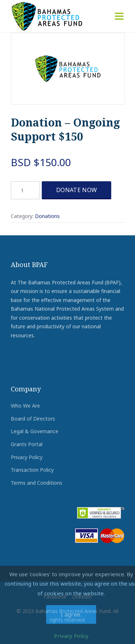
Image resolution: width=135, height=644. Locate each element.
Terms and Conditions (37, 483)
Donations (47, 216)
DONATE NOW (76, 190)
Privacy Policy (27, 457)
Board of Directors (33, 419)
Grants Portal (27, 444)
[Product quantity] (25, 190)
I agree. (71, 614)
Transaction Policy (32, 470)
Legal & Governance (35, 431)
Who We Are (25, 406)
